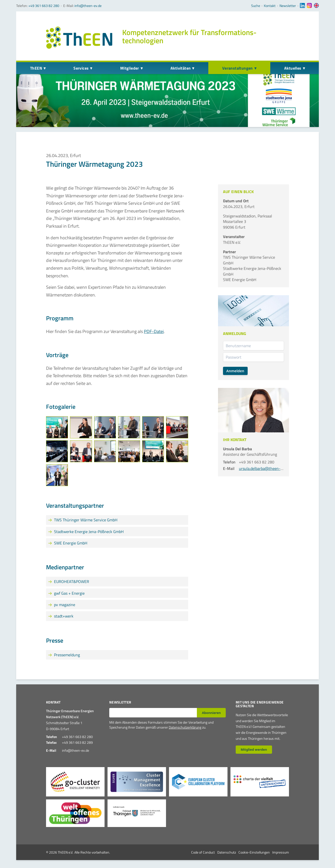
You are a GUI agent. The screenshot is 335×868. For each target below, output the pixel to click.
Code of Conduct (203, 852)
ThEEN (36, 68)
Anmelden (235, 371)
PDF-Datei (154, 331)
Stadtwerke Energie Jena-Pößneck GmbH (89, 532)
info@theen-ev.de (88, 6)
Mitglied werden (254, 749)
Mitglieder (130, 68)
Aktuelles (293, 68)
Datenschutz (227, 852)
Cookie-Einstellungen (254, 852)
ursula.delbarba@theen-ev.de (264, 468)
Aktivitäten (181, 68)
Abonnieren (211, 713)
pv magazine (65, 605)
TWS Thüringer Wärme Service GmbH (86, 520)
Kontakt (270, 6)
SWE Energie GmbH (71, 543)
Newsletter (288, 6)
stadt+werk (64, 616)
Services (81, 68)
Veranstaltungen (238, 68)
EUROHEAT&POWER (72, 581)
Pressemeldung (67, 655)
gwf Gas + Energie (69, 593)
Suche (256, 6)
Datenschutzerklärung (185, 727)
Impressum (281, 852)
